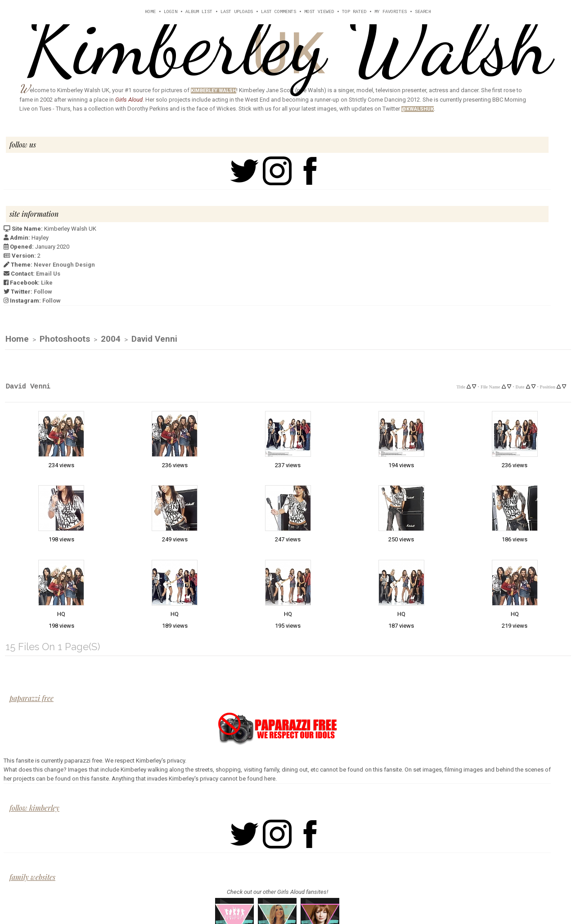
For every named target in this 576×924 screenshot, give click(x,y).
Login (171, 12)
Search (423, 12)
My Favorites (391, 12)
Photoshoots (65, 339)
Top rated (354, 12)
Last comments (279, 12)
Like (47, 283)
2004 (111, 339)
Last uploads (237, 12)
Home (150, 12)
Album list (199, 12)
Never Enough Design (64, 265)
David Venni (154, 339)
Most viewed (319, 12)
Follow (43, 292)
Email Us (48, 274)
